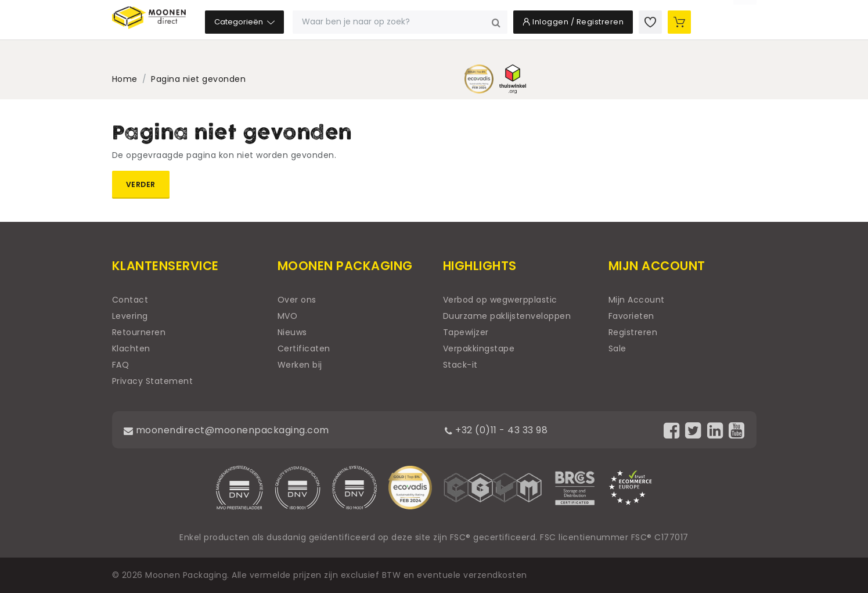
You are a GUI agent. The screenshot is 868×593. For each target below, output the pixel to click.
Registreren (633, 332)
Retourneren (139, 332)
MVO (288, 316)
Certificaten (304, 348)
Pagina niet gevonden (198, 79)
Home (125, 79)
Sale (617, 348)
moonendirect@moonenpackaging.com (239, 430)
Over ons (297, 300)
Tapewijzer (466, 332)
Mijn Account (637, 300)
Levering (130, 316)
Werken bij (300, 365)
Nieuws (292, 332)
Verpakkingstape (479, 348)
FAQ (121, 365)
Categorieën (317, 40)
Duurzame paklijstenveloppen (507, 316)
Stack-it (460, 365)
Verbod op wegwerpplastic (500, 300)
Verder (141, 184)
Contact (130, 300)
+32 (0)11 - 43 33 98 (509, 430)
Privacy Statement (153, 381)
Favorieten (631, 316)
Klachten (131, 348)
